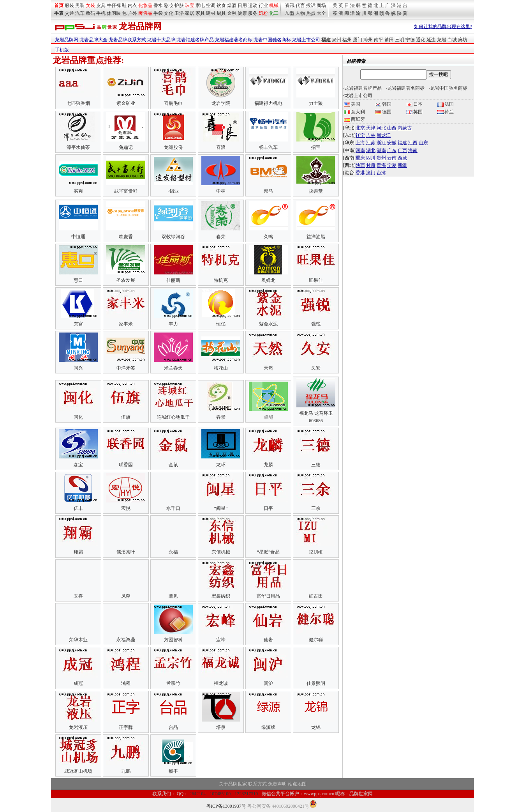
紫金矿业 (126, 103)
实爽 (78, 191)
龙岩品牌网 (67, 40)
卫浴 (179, 13)
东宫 (78, 324)
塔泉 (221, 727)
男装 (80, 5)
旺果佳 (316, 280)
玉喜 (78, 596)
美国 (352, 104)
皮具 (101, 5)
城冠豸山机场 (78, 771)
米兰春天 (173, 368)
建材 (211, 13)
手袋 (158, 13)
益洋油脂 (316, 237)
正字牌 (126, 727)
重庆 (360, 158)
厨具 (221, 13)
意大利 (354, 112)
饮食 (221, 5)
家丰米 (126, 324)
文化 (169, 13)
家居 (190, 13)
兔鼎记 (126, 147)
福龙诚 (221, 683)
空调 (211, 5)
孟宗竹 (173, 683)
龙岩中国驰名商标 (272, 40)
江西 (413, 143)
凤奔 (126, 596)
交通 (69, 13)
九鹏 (126, 771)
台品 (173, 727)
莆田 (389, 40)
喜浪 (221, 147)
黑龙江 (384, 135)
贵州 (381, 158)
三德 (316, 465)
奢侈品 (145, 13)
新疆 (402, 165)
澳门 (371, 173)
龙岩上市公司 (306, 40)
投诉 (311, 5)
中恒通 (78, 237)
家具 (200, 13)
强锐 (316, 324)
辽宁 (360, 135)
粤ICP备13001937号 (226, 806)
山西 (392, 128)
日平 (268, 508)
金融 (232, 13)
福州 (347, 40)
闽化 (78, 417)
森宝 (78, 465)
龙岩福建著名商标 (234, 40)
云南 (392, 158)
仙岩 (268, 640)
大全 (321, 13)
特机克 (221, 280)
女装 (90, 5)
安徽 (392, 143)
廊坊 (463, 40)
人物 (300, 13)
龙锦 (316, 727)
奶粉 (263, 13)
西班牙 (354, 119)
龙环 (221, 465)
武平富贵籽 (126, 191)
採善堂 (316, 191)
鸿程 (126, 683)
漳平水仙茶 (78, 147)
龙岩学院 (221, 103)
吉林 (371, 135)
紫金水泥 (268, 324)
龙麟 (268, 465)
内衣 (132, 5)
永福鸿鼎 (126, 640)
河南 (360, 150)
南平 (379, 40)
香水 (158, 5)
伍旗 (126, 417)
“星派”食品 (269, 552)
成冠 (78, 683)
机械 (274, 5)
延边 (431, 40)
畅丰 (173, 771)
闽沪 (268, 683)
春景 (221, 417)
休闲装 (114, 13)
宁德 (410, 40)
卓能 (268, 417)
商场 (321, 5)
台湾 (381, 173)
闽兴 (78, 368)
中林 (221, 191)
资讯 (290, 5)
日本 (414, 104)
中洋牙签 (126, 368)
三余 (316, 508)
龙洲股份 (173, 147)
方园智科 (173, 640)
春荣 (221, 237)
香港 (360, 173)
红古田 (316, 596)
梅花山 (221, 368)
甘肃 (371, 165)
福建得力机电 (268, 103)
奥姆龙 (268, 280)
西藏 (402, 158)
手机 (101, 13)
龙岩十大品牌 (161, 40)
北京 (360, 128)
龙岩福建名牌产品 (195, 40)
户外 (132, 13)
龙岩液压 (78, 727)
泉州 (336, 40)
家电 (200, 5)
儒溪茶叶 (126, 552)
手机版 (62, 50)
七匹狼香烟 (78, 103)
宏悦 (126, 508)
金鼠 (173, 465)
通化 (421, 40)
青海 (381, 165)
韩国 (383, 104)
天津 (371, 128)
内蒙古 (405, 128)
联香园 (126, 465)
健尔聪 (316, 640)
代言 (300, 5)
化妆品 (145, 5)
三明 (400, 40)
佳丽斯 (173, 280)
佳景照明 (316, 683)
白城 (452, 40)
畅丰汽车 (268, 147)
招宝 (316, 147)
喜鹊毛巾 (173, 103)
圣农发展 (126, 280)
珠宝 (190, 5)
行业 (263, 5)
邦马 (268, 191)
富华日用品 (268, 596)
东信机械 (221, 552)
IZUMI (316, 552)
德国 (383, 112)
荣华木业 (78, 640)
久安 (316, 368)
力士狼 (316, 103)
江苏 (371, 143)
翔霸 (78, 552)
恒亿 (221, 324)
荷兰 (446, 112)
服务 (253, 13)
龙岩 (442, 40)
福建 (402, 143)
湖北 (371, 150)
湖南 (381, 150)
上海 (360, 143)
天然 (268, 368)
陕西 (360, 165)
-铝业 (173, 191)
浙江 (381, 143)
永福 (173, 552)
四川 (371, 158)
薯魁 (173, 596)
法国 (446, 104)
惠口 (78, 280)
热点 (311, 13)
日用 (242, 5)
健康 (242, 13)
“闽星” (221, 508)
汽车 (80, 13)
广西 (402, 150)
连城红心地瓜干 (173, 417)
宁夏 (392, 165)
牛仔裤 (114, 5)
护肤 (179, 5)
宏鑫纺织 (221, 596)
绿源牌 (268, 727)
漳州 (368, 40)
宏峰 (221, 640)
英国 (414, 112)
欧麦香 (126, 237)
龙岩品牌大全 (93, 40)
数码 (90, 13)
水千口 (173, 508)
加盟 (290, 13)
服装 (69, 5)
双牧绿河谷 (173, 237)
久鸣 (268, 237)
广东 (392, 150)
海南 (413, 150)
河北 (381, 128)
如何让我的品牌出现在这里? (443, 27)
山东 (423, 143)
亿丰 (78, 508)
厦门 (358, 40)
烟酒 (232, 5)
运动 (253, 5)
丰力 (173, 324)
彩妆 (169, 5)
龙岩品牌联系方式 (127, 40)
